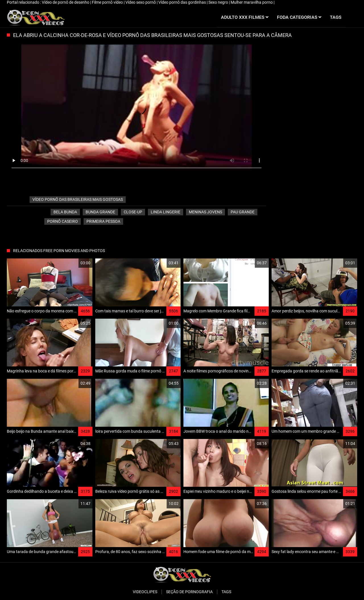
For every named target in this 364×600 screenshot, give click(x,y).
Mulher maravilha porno (252, 2)
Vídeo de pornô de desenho (66, 2)
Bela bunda (65, 212)
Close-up (133, 212)
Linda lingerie (166, 212)
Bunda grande (100, 212)
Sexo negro (219, 2)
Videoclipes (145, 592)
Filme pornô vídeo (108, 2)
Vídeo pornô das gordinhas (183, 2)
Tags (226, 592)
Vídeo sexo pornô (141, 2)
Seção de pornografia (189, 592)
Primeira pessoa (103, 221)
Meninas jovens (205, 212)
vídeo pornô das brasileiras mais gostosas (78, 199)
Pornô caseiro (63, 221)
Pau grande (243, 212)
